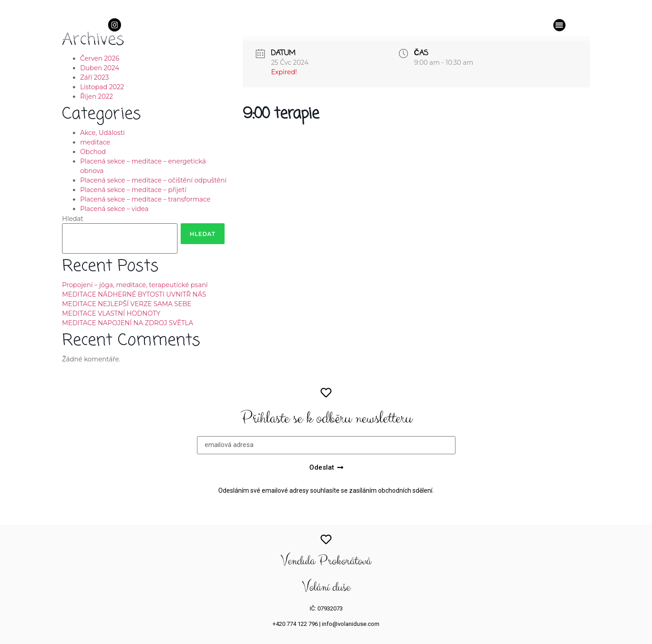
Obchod (93, 152)
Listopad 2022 (102, 87)
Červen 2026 (100, 58)
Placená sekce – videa (114, 209)
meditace (95, 142)
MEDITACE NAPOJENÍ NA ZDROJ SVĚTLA (128, 323)
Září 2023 (94, 77)
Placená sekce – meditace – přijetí (133, 190)
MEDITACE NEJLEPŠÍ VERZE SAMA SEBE (127, 304)
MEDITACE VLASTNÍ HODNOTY (111, 313)
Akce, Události (103, 133)
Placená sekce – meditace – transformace (145, 199)
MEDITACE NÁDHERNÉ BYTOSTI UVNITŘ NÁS (134, 294)
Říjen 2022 (96, 96)
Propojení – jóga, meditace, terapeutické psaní (135, 285)
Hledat (73, 219)
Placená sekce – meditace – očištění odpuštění (153, 180)
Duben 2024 (100, 68)
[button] (559, 25)
